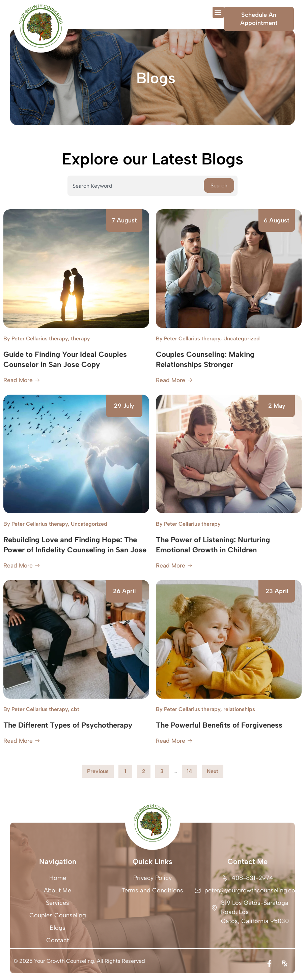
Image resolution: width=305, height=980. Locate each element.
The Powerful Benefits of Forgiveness (219, 725)
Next (213, 771)
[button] (218, 12)
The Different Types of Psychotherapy (68, 725)
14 (192, 770)
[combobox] (136, 186)
